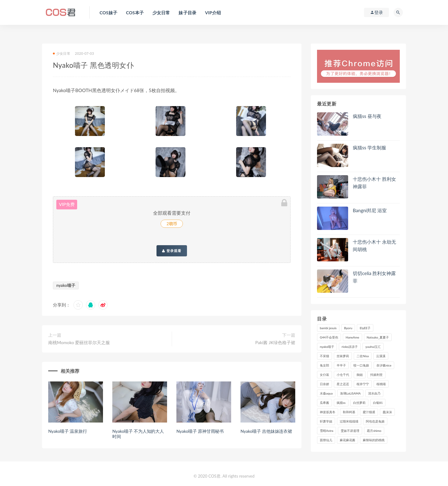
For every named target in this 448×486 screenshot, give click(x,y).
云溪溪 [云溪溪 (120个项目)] (381, 356)
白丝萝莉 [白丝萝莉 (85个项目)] (359, 403)
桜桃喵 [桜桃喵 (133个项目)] (381, 384)
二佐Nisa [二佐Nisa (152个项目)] (363, 356)
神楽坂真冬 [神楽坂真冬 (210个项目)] (328, 412)
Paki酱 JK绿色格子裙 (275, 342)
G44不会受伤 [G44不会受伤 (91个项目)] (329, 337)
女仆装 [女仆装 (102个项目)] (324, 375)
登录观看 (172, 251)
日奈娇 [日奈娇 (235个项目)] (324, 384)
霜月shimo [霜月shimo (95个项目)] (374, 431)
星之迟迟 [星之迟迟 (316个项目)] (343, 384)
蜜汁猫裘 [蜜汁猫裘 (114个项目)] (369, 412)
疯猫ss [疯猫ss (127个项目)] (341, 403)
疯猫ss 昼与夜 (367, 116)
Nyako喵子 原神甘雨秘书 (200, 431)
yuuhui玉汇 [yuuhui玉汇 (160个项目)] (373, 347)
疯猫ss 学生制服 (369, 147)
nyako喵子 (66, 285)
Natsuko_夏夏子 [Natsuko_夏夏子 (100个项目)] (378, 337)
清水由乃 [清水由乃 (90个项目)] (374, 393)
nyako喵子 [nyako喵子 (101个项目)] (327, 347)
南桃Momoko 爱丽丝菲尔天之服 (79, 342)
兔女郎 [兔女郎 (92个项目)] (324, 365)
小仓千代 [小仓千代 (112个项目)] (343, 375)
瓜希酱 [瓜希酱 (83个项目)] (324, 403)
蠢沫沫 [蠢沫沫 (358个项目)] (387, 412)
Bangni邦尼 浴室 (370, 210)
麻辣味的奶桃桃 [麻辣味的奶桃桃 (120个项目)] (374, 440)
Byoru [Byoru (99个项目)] (348, 328)
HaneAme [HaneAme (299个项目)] (352, 337)
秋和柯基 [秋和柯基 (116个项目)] (349, 412)
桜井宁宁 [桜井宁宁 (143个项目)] (363, 384)
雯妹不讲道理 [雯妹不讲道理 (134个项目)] (350, 431)
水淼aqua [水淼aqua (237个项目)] (326, 393)
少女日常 (62, 53)
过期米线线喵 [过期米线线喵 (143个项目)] (349, 421)
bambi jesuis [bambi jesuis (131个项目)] (328, 328)
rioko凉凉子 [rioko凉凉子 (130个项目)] (350, 347)
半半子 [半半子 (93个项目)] (341, 365)
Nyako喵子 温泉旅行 (68, 431)
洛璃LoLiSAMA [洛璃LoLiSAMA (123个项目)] (350, 393)
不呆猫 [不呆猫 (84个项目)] (324, 356)
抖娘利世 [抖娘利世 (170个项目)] (376, 375)
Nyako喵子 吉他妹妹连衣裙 (266, 431)
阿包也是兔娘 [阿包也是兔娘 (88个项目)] (375, 421)
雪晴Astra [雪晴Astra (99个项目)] (327, 431)
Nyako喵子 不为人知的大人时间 (138, 434)
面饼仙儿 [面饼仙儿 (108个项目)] (326, 440)
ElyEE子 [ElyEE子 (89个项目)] (365, 328)
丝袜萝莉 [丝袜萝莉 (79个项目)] (343, 356)
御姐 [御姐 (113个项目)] (360, 375)
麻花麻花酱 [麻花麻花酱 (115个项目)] (348, 440)
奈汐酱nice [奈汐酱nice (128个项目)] (384, 365)
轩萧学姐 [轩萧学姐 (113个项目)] (326, 421)
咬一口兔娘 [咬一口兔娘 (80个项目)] (361, 365)
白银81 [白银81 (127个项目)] (378, 403)
